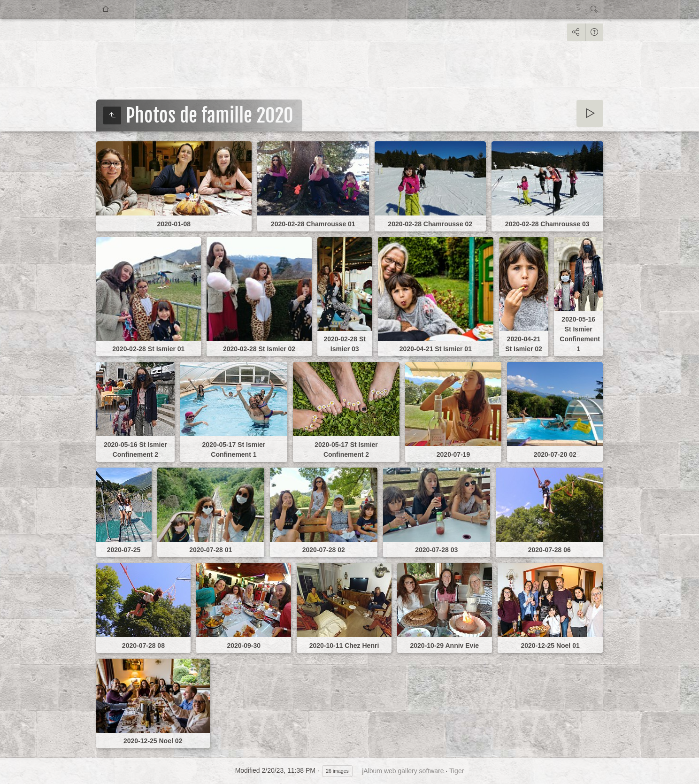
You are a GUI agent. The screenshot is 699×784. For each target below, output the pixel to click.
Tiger (457, 771)
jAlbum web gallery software (403, 771)
